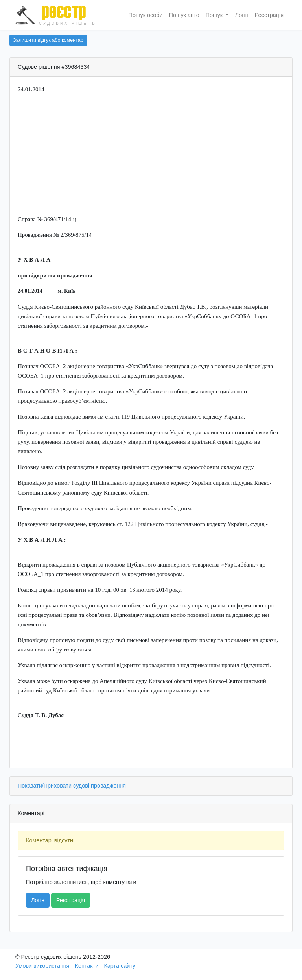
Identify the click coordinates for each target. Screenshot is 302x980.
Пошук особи (146, 15)
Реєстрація (269, 15)
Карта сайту (120, 966)
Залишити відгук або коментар (48, 40)
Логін (242, 15)
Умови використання (42, 966)
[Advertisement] (151, 155)
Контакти (87, 966)
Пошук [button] (215, 15)
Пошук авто (184, 15)
